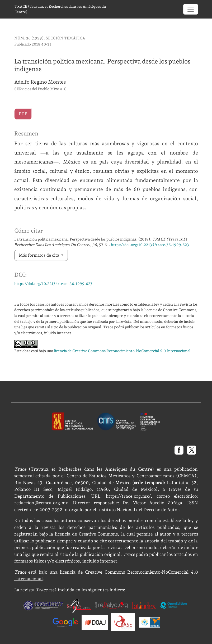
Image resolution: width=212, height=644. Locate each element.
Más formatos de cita (39, 255)
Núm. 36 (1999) (29, 38)
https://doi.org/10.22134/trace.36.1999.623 (150, 245)
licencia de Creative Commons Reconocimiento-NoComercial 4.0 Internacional (122, 351)
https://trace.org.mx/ (128, 496)
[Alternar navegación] (191, 9)
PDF (23, 114)
